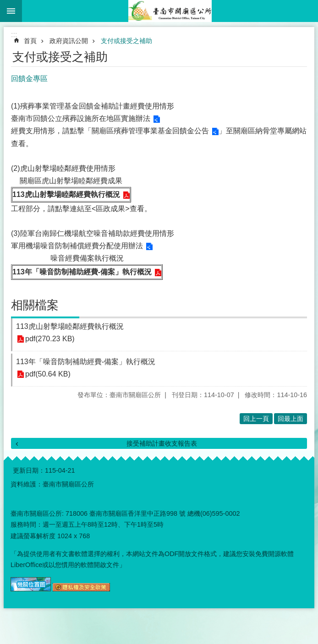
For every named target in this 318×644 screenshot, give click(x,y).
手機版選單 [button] (11, 11)
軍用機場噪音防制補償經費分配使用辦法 (77, 246)
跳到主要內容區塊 (5, 5)
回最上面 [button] (291, 419)
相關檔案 (35, 305)
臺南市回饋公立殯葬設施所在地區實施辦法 (81, 118)
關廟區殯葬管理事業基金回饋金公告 (150, 131)
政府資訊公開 (69, 41)
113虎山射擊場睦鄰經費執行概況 (66, 194)
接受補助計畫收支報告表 (162, 443)
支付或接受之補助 (126, 41)
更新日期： (29, 470)
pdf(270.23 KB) (50, 339)
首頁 (30, 41)
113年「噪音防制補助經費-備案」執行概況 (82, 272)
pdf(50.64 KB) (48, 374)
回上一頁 (256, 419)
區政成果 (110, 209)
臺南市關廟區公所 (170, 11)
